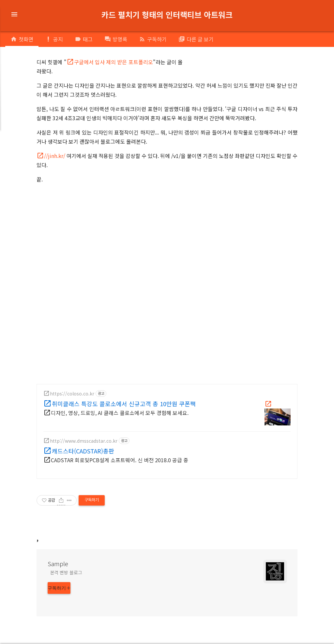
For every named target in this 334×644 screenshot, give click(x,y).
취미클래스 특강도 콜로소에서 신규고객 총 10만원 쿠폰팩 (124, 404)
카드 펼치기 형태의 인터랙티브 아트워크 (167, 14)
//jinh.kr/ (55, 156)
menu (14, 14)
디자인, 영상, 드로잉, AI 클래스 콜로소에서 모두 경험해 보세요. (120, 413)
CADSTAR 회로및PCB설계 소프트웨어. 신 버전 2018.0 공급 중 (120, 460)
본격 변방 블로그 (66, 572)
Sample (58, 564)
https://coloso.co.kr (72, 394)
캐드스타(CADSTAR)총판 (83, 451)
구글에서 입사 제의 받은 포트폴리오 (114, 62)
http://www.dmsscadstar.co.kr (84, 441)
